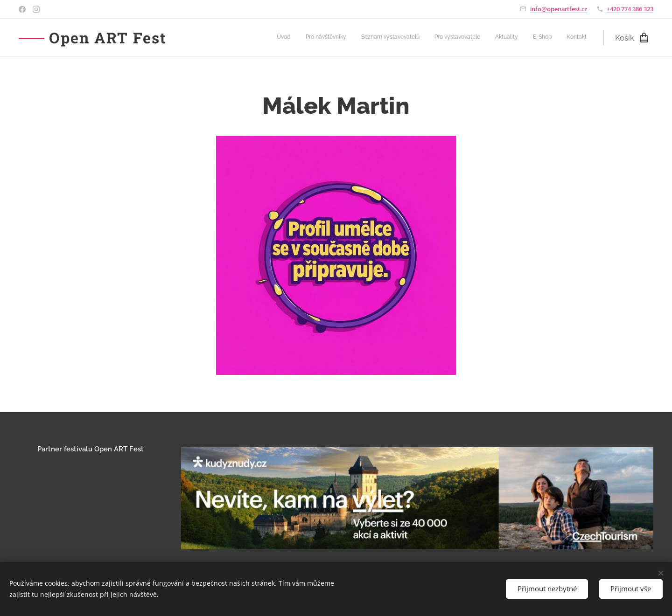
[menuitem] (500, 38)
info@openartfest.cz (559, 9)
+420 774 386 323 (630, 9)
